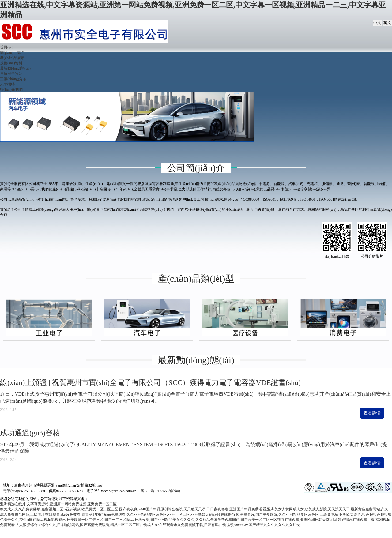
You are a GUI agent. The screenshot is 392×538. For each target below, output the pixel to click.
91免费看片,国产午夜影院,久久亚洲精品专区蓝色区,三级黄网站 (287, 514)
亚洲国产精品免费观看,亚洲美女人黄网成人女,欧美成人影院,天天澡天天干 (290, 509)
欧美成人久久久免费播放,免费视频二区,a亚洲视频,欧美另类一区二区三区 (59, 509)
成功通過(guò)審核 (30, 433)
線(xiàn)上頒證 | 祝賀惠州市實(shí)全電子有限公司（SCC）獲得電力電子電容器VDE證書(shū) (150, 382)
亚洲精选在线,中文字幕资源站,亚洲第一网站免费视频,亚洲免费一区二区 (58, 504)
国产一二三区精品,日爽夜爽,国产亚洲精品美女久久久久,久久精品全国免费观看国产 (172, 520)
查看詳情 (372, 413)
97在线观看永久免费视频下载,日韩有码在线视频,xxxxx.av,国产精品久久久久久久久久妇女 (228, 525)
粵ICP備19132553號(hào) (160, 491)
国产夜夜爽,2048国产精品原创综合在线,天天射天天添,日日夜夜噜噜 (174, 509)
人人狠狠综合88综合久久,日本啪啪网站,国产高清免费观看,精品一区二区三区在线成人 (85, 525)
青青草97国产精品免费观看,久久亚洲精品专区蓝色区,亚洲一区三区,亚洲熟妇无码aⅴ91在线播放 (158, 514)
